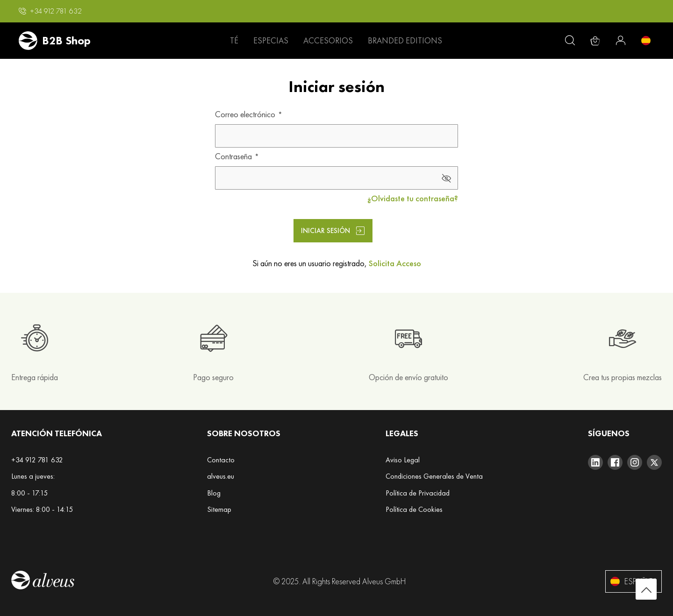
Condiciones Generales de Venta (434, 476)
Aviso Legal (403, 460)
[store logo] (55, 41)
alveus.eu (221, 476)
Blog (214, 493)
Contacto (221, 460)
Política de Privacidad (418, 493)
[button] (50, 11)
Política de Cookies (414, 509)
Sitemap (219, 509)
